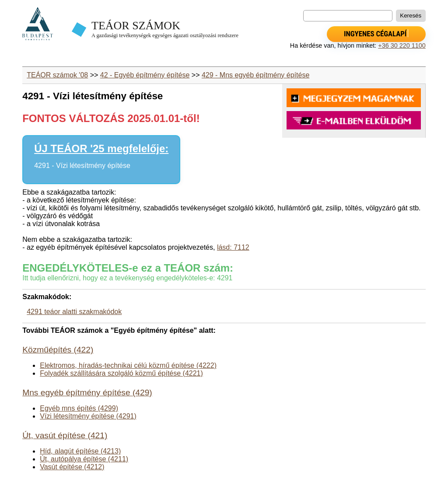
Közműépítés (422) (58, 350)
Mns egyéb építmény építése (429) (87, 393)
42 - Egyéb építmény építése (145, 75)
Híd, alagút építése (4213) (80, 451)
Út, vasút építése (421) (65, 435)
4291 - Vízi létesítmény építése (82, 166)
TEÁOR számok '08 (57, 75)
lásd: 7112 (233, 247)
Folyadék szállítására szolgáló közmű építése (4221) (121, 373)
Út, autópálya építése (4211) (84, 459)
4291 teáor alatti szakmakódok (74, 312)
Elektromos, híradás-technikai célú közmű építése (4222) (128, 365)
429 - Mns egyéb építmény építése (255, 75)
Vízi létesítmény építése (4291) (88, 416)
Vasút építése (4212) (72, 467)
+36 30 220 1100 (402, 45)
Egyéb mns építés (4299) (79, 408)
